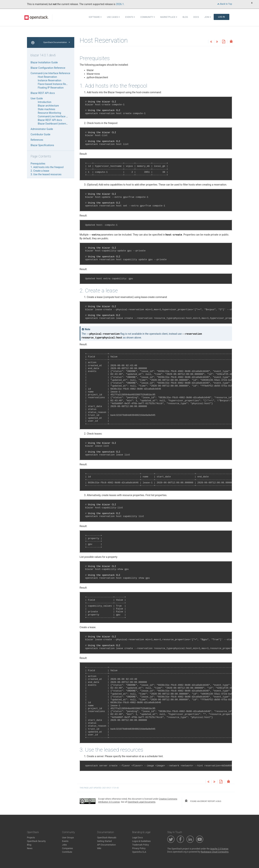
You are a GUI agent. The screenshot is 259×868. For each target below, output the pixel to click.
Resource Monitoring (49, 113)
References (37, 140)
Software (95, 17)
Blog (185, 17)
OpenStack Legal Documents (142, 802)
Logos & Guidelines (141, 841)
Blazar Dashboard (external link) (56, 124)
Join (208, 17)
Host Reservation (47, 77)
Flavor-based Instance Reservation (57, 84)
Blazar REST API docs (43, 93)
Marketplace (169, 17)
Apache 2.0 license (219, 849)
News (30, 848)
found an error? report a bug (203, 801)
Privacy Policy (139, 848)
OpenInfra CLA (139, 852)
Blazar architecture (48, 106)
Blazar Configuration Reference (48, 68)
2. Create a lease (40, 171)
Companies (68, 848)
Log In (221, 17)
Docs (196, 17)
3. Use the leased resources (46, 174)
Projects (31, 838)
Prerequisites (38, 164)
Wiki (99, 848)
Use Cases (113, 17)
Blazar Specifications (42, 145)
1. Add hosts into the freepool (47, 167)
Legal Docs (138, 838)
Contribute (67, 852)
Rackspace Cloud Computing (215, 852)
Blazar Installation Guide (44, 62)
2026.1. (120, 4)
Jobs (64, 845)
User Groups (68, 838)
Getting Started (104, 841)
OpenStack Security (36, 841)
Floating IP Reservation (51, 88)
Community (148, 17)
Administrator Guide (42, 129)
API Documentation (106, 845)
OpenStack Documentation (57, 42)
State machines (46, 109)
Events (130, 17)
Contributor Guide (40, 134)
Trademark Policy (141, 845)
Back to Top (225, 4)
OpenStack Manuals (107, 838)
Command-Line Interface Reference (50, 73)
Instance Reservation (49, 80)
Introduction (45, 102)
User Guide (37, 98)
